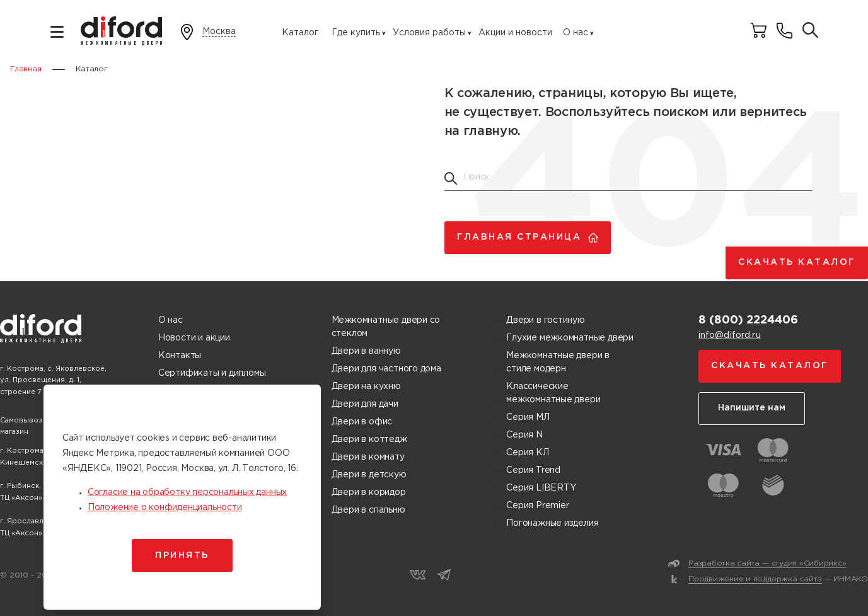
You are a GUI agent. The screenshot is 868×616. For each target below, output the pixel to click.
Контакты (180, 356)
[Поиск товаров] (810, 31)
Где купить (356, 33)
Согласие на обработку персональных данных (187, 492)
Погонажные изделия (552, 523)
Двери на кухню (366, 386)
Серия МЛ (528, 417)
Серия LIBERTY (541, 488)
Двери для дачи (365, 404)
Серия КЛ (527, 453)
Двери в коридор (369, 492)
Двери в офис (362, 422)
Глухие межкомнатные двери (570, 338)
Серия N (524, 435)
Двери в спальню (368, 510)
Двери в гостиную (546, 320)
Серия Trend (533, 470)
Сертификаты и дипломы (212, 373)
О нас (576, 33)
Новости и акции (194, 338)
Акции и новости (515, 33)
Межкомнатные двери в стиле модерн (558, 362)
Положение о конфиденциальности (165, 508)
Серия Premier (537, 506)
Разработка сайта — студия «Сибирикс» (767, 563)
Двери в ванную (366, 351)
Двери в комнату (368, 457)
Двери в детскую (369, 475)
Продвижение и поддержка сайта (755, 579)
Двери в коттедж (369, 439)
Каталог (300, 33)
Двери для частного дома (386, 369)
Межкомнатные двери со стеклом (386, 327)
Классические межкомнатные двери (553, 393)
